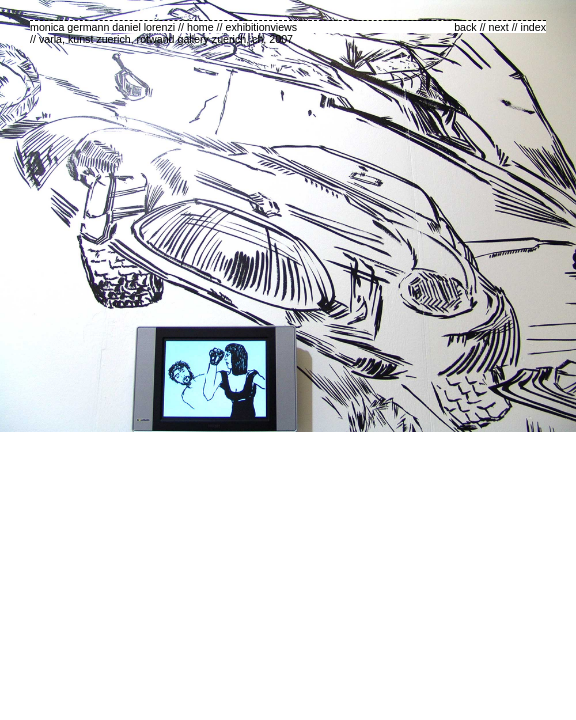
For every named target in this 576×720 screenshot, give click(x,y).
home (200, 27)
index (533, 27)
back (465, 27)
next (499, 27)
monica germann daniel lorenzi (102, 27)
